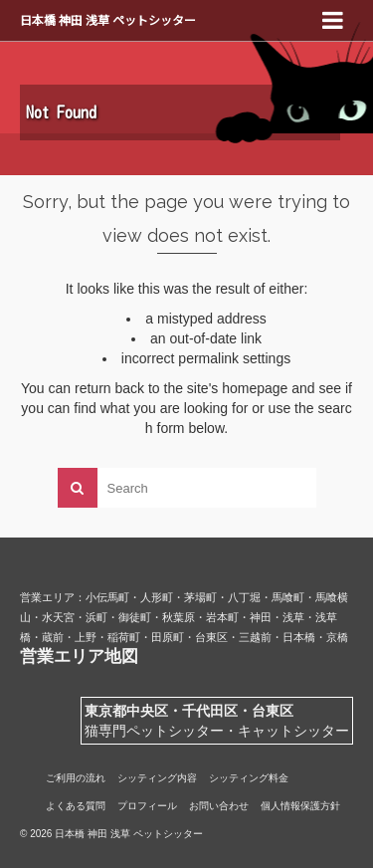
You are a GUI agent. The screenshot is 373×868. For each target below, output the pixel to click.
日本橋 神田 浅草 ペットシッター (108, 19)
